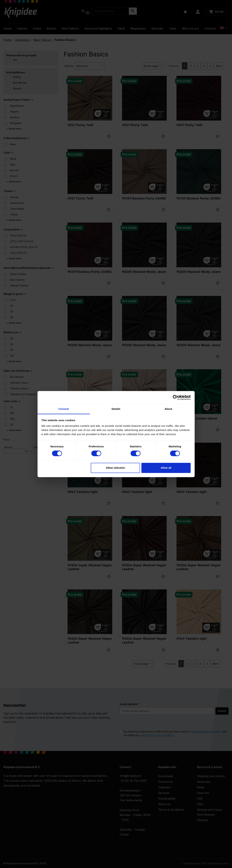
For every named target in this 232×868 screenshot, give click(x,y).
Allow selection (115, 468)
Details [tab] (116, 409)
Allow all (166, 468)
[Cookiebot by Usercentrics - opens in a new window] (175, 397)
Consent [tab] (64, 409)
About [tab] (168, 409)
